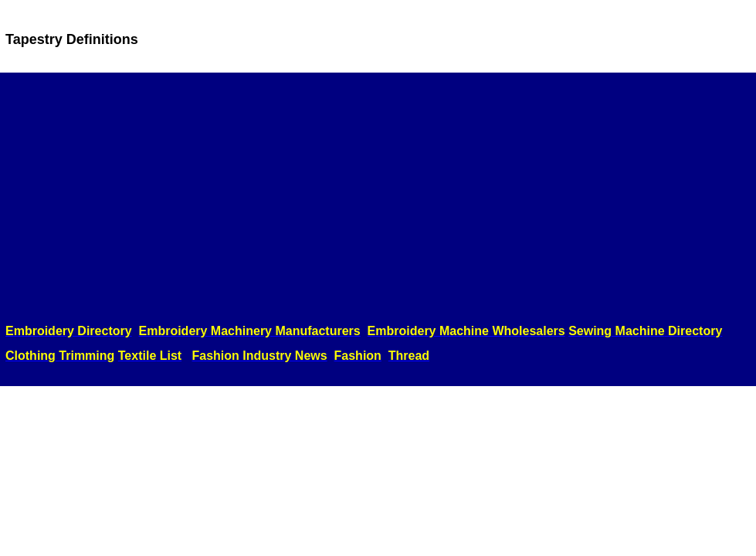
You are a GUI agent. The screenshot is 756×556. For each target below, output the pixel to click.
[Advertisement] (378, 198)
